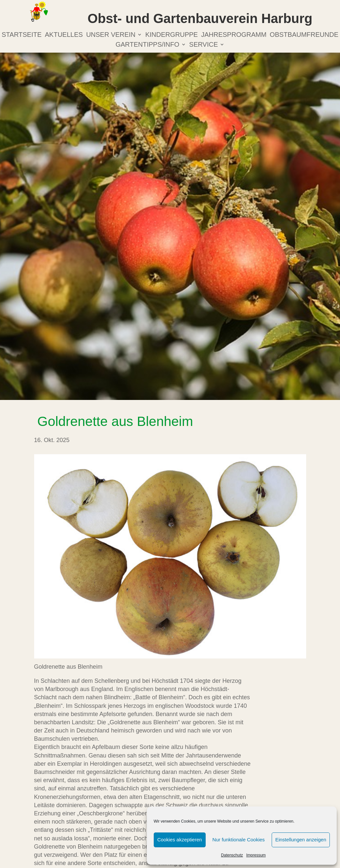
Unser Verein (111, 35)
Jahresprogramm (234, 35)
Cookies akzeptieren (180, 840)
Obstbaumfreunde (304, 35)
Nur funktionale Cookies (239, 840)
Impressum (256, 855)
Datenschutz (232, 855)
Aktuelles (64, 35)
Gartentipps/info (147, 45)
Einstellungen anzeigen (301, 840)
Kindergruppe (171, 35)
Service (204, 45)
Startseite (22, 35)
